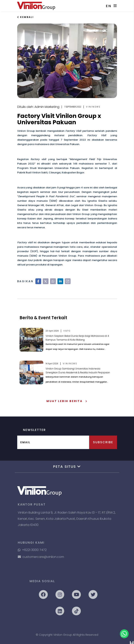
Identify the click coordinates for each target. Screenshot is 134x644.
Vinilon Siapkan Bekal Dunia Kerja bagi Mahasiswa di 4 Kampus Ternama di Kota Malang (77, 338)
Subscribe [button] (103, 442)
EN (109, 6)
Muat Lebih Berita (67, 401)
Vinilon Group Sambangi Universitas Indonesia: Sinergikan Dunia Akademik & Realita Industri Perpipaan (78, 371)
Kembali (26, 17)
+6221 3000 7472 (32, 550)
